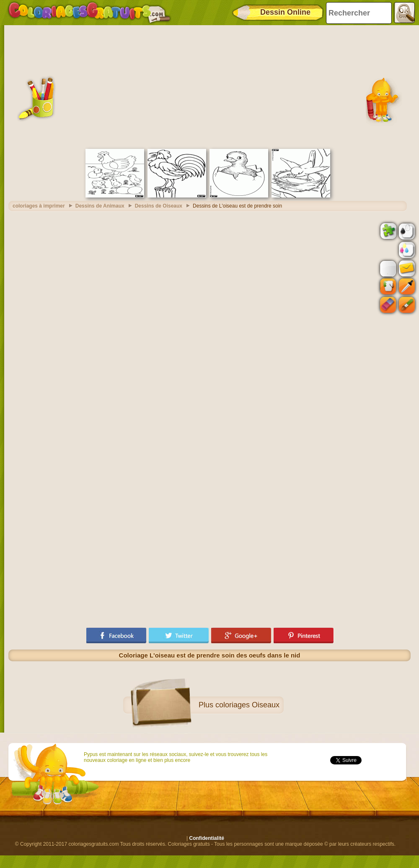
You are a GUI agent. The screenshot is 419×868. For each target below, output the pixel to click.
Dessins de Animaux (100, 206)
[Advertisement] (210, 86)
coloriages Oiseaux (247, 705)
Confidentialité (207, 838)
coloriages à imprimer (39, 206)
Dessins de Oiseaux (159, 206)
